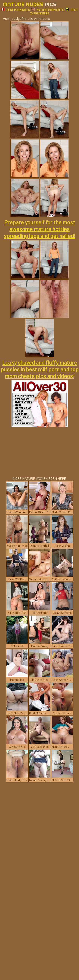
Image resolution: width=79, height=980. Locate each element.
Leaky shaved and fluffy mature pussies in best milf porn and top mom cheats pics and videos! (40, 369)
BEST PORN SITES (16, 10)
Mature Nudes (30, 4)
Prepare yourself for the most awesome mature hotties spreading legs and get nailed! (40, 229)
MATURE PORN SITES (48, 10)
